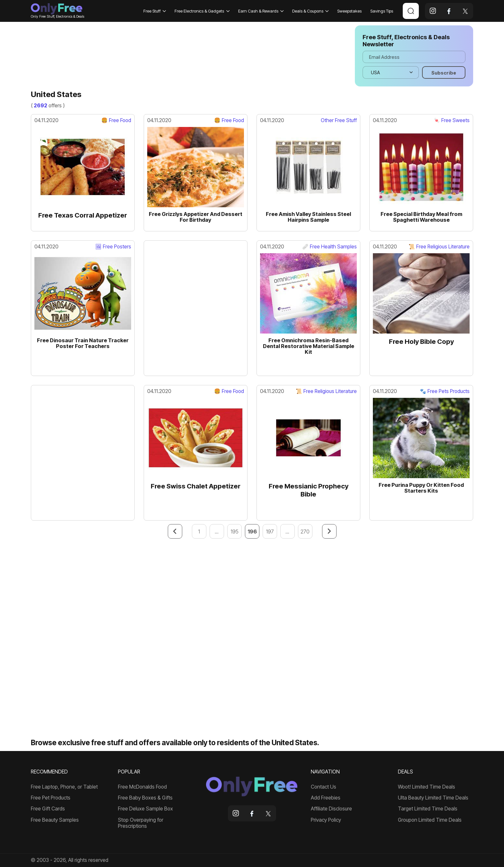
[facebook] (449, 11)
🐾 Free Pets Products (445, 391)
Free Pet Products (51, 798)
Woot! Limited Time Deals (427, 787)
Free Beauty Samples (55, 820)
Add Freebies (326, 798)
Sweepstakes (349, 11)
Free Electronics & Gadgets (202, 11)
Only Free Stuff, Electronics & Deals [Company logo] (57, 11)
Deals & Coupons (310, 11)
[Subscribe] (444, 72)
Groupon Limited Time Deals (430, 820)
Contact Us (324, 787)
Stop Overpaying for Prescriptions (141, 823)
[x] (465, 11)
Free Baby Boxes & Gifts (145, 798)
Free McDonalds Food (142, 787)
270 (305, 532)
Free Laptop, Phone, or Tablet (64, 787)
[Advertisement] (188, 56)
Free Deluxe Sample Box (145, 809)
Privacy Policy (326, 820)
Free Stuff (155, 11)
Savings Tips (382, 11)
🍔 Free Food (116, 121)
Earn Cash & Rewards (261, 11)
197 (270, 532)
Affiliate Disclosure (331, 809)
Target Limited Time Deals (428, 809)
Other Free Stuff (339, 121)
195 (234, 532)
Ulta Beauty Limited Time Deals (433, 798)
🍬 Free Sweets (452, 121)
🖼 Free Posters (113, 247)
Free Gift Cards (48, 809)
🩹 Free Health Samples (329, 247)
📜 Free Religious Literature (439, 247)
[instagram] (433, 11)
